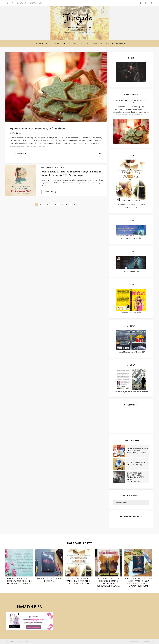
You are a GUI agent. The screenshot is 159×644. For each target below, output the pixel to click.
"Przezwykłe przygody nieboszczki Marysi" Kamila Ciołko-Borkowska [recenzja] (109, 582)
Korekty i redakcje (116, 43)
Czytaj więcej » (20, 153)
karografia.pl (147, 641)
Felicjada (20, 641)
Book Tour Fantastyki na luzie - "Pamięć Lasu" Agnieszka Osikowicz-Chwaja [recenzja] (138, 582)
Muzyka (84, 43)
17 (71, 204)
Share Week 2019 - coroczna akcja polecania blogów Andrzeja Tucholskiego (136, 477)
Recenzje (59, 43)
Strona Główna (42, 43)
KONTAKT (22, 3)
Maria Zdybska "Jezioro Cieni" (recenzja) (137, 464)
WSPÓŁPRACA (36, 3)
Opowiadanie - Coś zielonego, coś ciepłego (37, 128)
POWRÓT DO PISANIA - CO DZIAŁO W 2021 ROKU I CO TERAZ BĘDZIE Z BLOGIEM (19, 581)
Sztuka (73, 43)
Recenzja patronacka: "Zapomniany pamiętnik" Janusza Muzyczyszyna (79, 581)
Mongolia (97, 43)
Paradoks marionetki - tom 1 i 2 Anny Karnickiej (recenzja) (137, 450)
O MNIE (10, 3)
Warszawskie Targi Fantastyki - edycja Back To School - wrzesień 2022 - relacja (72, 173)
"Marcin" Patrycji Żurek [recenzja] (49, 580)
